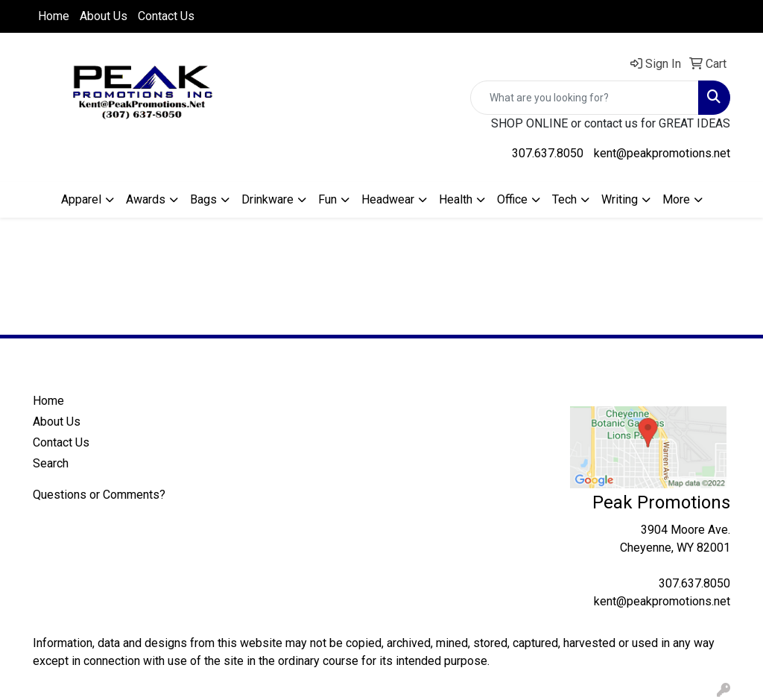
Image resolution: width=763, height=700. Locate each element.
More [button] (676, 199)
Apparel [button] (81, 199)
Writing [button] (620, 199)
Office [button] (512, 199)
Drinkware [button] (267, 199)
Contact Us (166, 16)
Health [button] (456, 199)
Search (51, 463)
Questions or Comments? (99, 495)
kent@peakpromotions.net (662, 153)
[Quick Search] (585, 98)
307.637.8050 (548, 153)
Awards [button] (146, 199)
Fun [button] (327, 199)
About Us (104, 16)
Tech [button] (564, 199)
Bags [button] (203, 199)
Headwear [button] (388, 199)
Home (54, 16)
